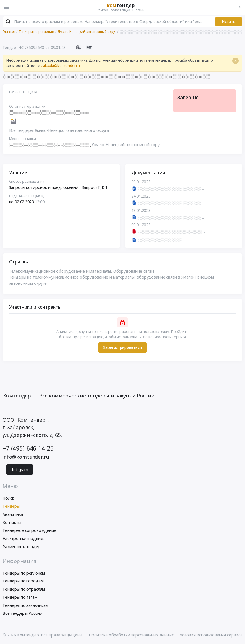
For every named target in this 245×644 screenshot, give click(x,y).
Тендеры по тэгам (20, 597)
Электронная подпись (24, 539)
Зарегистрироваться (122, 348)
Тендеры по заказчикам (25, 606)
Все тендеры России (22, 614)
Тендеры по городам (23, 581)
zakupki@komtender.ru (60, 66)
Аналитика (13, 515)
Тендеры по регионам (24, 573)
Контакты (12, 523)
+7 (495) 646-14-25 (28, 449)
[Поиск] (8, 22)
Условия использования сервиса (211, 635)
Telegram (20, 470)
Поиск (8, 498)
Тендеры (11, 506)
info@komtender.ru (26, 457)
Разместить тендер (21, 547)
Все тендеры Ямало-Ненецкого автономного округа (59, 131)
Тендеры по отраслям (24, 589)
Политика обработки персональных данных (131, 635)
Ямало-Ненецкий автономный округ (127, 145)
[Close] (235, 61)
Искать (229, 22)
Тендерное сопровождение (29, 531)
